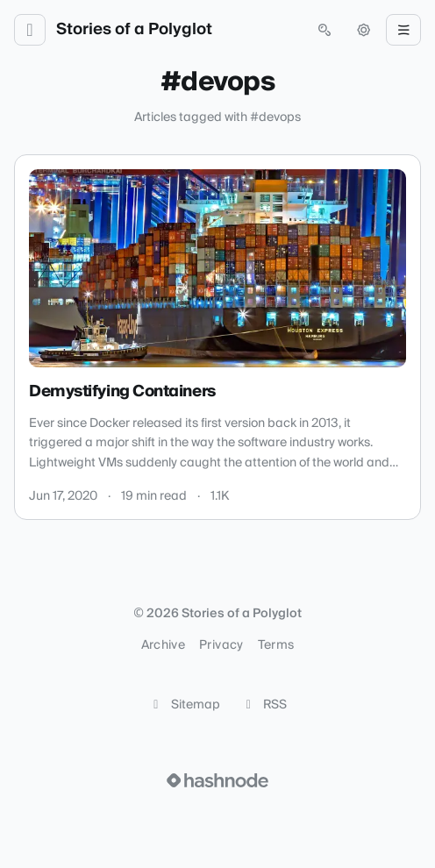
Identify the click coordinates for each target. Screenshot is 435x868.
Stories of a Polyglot (134, 30)
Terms (276, 645)
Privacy (221, 645)
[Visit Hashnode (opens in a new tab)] (217, 780)
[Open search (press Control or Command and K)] (324, 30)
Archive (163, 645)
